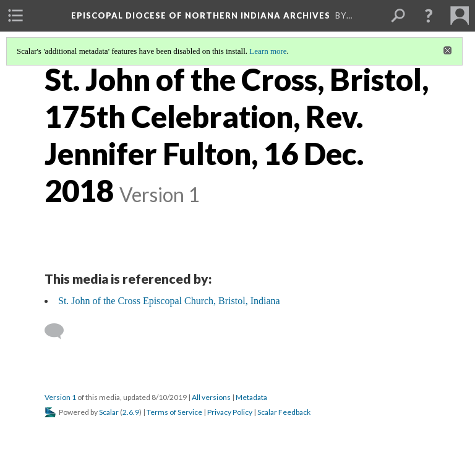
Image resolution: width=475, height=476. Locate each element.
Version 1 (60, 397)
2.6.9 (131, 412)
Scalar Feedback (284, 412)
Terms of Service (174, 412)
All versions (211, 397)
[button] (429, 15)
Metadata (251, 397)
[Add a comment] (60, 331)
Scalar (109, 412)
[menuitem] (15, 15)
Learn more (268, 51)
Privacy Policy (230, 412)
